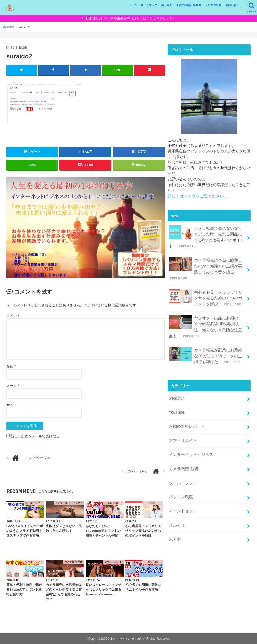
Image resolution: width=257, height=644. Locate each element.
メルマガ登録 (213, 5)
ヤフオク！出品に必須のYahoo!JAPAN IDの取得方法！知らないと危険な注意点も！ (207, 320)
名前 (11, 366)
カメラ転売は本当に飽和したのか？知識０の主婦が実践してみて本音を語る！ (206, 266)
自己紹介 (167, 5)
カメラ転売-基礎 (182, 454)
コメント (13, 315)
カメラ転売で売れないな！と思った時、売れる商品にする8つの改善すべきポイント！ (207, 236)
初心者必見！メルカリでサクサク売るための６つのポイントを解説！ (206, 293)
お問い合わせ (234, 5)
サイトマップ (149, 5)
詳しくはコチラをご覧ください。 (196, 196)
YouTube (176, 402)
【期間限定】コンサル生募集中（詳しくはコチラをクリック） (130, 18)
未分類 (174, 521)
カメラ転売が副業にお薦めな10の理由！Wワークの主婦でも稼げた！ (206, 347)
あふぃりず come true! (126, 638)
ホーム (133, 5)
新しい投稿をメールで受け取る (35, 436)
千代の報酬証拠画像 (189, 5)
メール (13, 385)
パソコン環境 (180, 481)
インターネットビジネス (189, 441)
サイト (12, 405)
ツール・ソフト (182, 468)
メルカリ (176, 508)
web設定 (176, 388)
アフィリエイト (182, 428)
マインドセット (182, 494)
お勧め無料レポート (186, 415)
